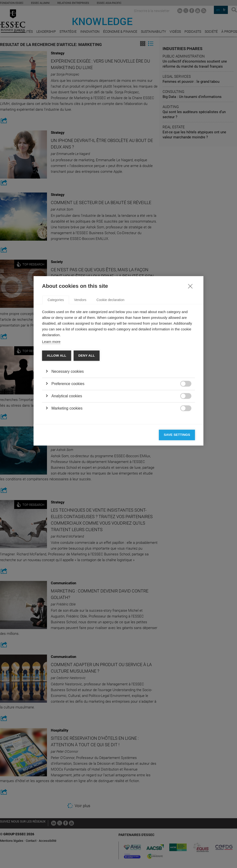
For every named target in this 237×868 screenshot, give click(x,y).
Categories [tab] (56, 373)
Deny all (86, 429)
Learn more (51, 415)
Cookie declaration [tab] (111, 373)
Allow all (57, 429)
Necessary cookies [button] (68, 445)
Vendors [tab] (80, 373)
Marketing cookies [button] (67, 482)
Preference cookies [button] (68, 457)
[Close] (190, 359)
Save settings (177, 508)
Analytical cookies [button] (67, 469)
